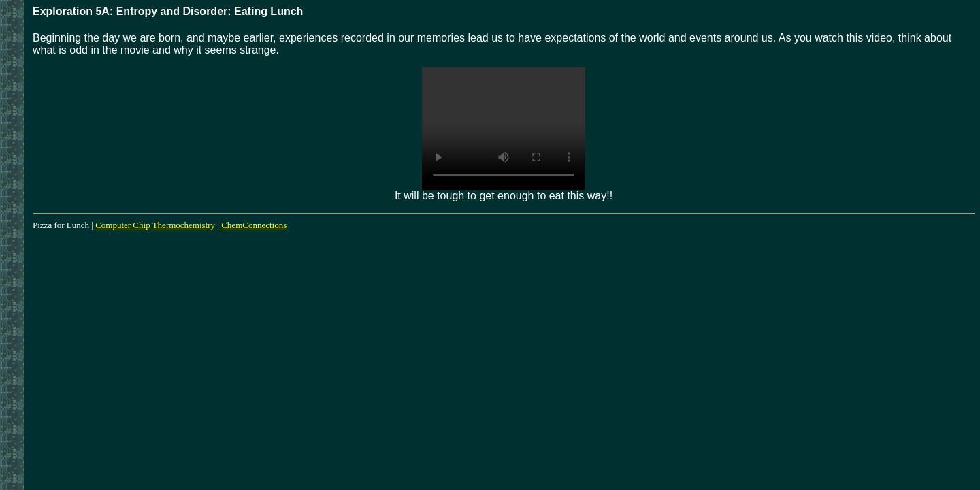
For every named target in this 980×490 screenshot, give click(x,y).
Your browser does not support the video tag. (504, 129)
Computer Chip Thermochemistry (155, 225)
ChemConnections (254, 225)
